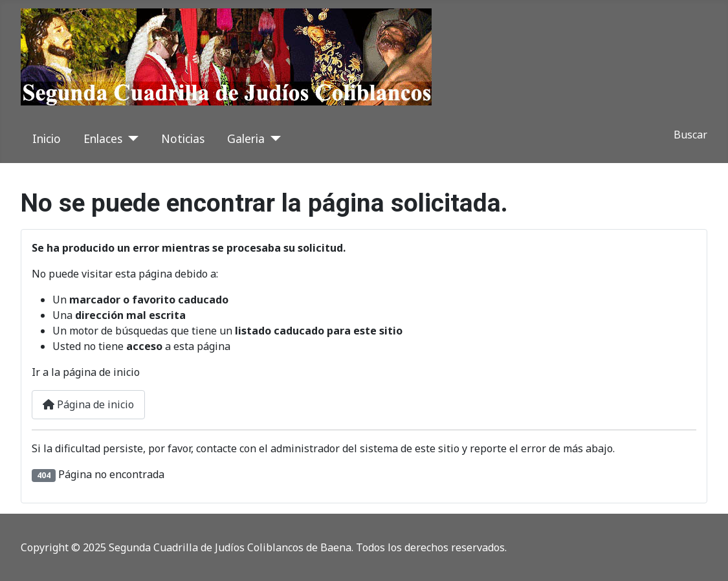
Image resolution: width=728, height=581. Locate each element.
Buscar (690, 135)
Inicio (47, 138)
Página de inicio (88, 404)
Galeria (246, 138)
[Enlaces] (130, 138)
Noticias (183, 138)
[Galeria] (273, 138)
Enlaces (103, 138)
